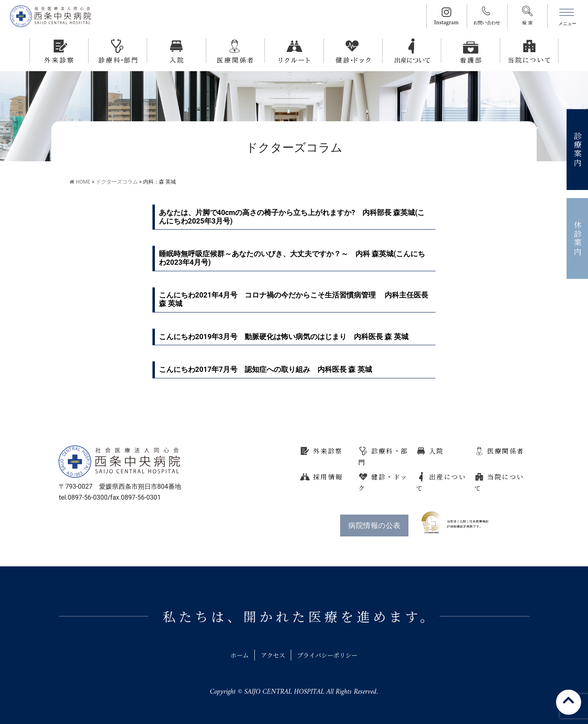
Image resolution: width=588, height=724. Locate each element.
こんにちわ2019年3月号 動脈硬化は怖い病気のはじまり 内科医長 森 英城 (284, 337)
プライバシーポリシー (330, 655)
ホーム (235, 655)
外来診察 (328, 451)
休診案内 (578, 239)
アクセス (271, 655)
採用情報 (328, 477)
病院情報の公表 (374, 526)
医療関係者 (506, 451)
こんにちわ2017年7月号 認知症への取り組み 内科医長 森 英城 (265, 369)
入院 (437, 451)
